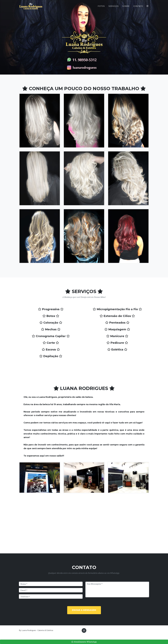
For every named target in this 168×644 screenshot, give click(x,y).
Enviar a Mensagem (84, 610)
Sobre (126, 7)
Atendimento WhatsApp (84, 642)
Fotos (101, 7)
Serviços (114, 7)
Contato (138, 7)
